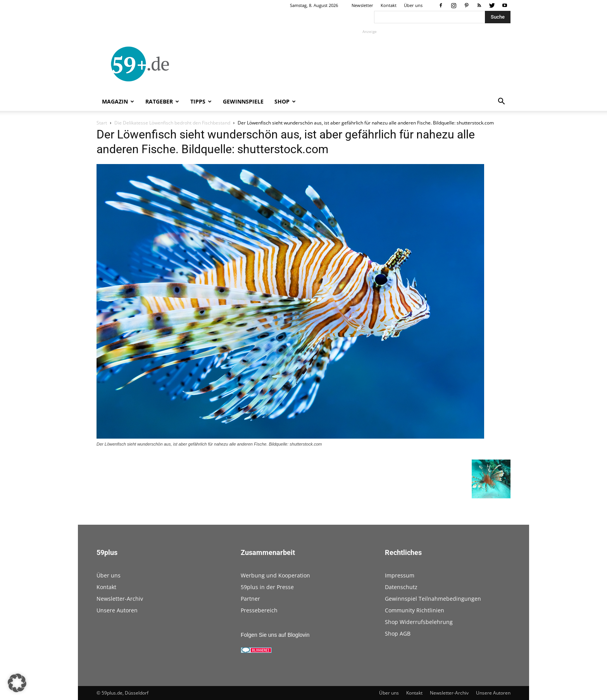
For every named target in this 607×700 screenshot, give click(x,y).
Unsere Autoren (117, 610)
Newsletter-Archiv (120, 599)
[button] (501, 102)
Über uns (413, 5)
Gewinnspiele (243, 101)
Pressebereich (259, 610)
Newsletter (362, 5)
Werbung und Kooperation (275, 575)
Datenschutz (401, 587)
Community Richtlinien (415, 610)
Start (102, 123)
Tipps (201, 101)
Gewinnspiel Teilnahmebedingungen (433, 599)
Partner (250, 599)
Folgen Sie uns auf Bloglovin (275, 635)
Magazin (118, 101)
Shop (285, 101)
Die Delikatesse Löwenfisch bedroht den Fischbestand (172, 123)
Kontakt (389, 5)
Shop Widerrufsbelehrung (419, 622)
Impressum (400, 575)
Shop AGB (398, 633)
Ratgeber (162, 101)
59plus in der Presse (267, 587)
